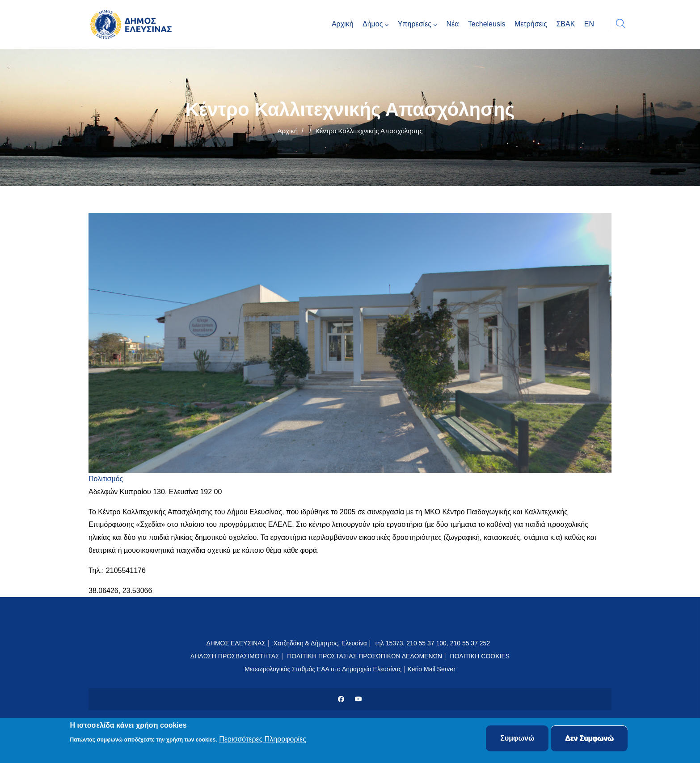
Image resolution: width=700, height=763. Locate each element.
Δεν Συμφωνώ (589, 739)
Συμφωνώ (517, 739)
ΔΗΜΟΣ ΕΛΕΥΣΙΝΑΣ (236, 643)
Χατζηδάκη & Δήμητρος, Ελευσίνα (320, 643)
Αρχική (288, 131)
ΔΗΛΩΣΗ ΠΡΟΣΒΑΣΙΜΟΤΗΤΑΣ (235, 656)
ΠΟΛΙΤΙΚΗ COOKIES (480, 656)
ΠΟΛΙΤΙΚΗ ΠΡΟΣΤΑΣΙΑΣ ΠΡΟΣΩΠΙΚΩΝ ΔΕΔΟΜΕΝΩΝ (365, 656)
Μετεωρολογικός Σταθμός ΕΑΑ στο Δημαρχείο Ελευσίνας (323, 669)
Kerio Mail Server (431, 669)
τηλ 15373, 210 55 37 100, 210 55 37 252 (433, 643)
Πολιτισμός (106, 479)
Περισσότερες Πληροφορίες (263, 739)
